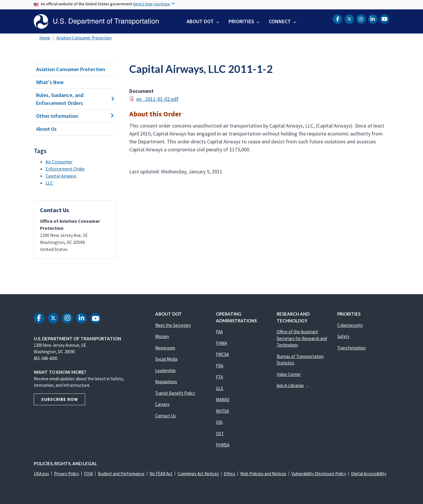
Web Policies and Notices (263, 474)
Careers (162, 404)
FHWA (221, 343)
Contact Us (166, 416)
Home (45, 38)
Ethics (230, 474)
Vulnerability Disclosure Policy (319, 474)
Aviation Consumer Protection (84, 38)
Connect (280, 21)
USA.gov (41, 474)
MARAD (223, 400)
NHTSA (222, 411)
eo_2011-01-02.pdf (157, 99)
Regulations (166, 382)
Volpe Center (289, 374)
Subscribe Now (59, 399)
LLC (49, 183)
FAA (219, 332)
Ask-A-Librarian (293, 385)
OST (220, 434)
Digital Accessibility (369, 474)
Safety (343, 336)
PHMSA (223, 445)
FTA (219, 377)
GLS (220, 388)
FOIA (88, 474)
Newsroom (165, 348)
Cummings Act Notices (198, 474)
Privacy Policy (67, 474)
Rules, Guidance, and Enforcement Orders (75, 99)
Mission (162, 336)
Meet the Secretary (173, 325)
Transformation (351, 348)
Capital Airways (61, 176)
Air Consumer (59, 162)
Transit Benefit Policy (175, 393)
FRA (220, 366)
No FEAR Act (161, 474)
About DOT (200, 21)
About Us (46, 129)
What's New (50, 82)
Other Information (75, 116)
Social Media (166, 359)
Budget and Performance (121, 474)
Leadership (165, 370)
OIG (219, 422)
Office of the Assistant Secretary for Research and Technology (302, 338)
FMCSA (222, 354)
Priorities (241, 21)
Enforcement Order (65, 169)
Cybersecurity (350, 325)
